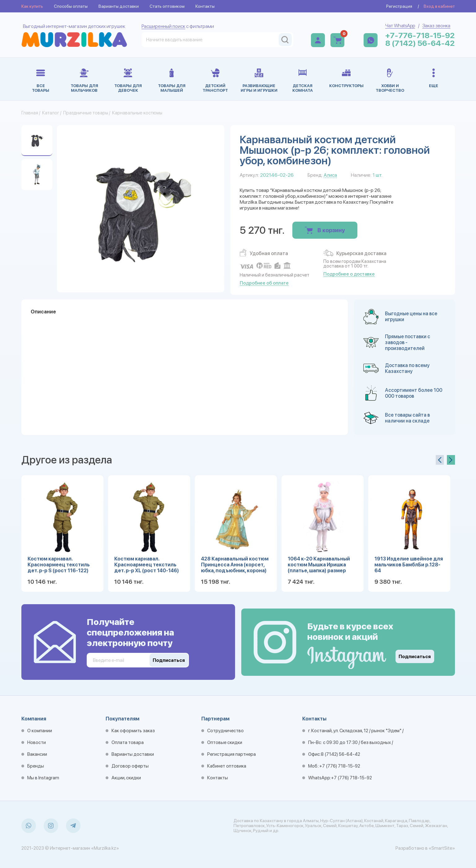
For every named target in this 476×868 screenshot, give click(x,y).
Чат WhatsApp (400, 26)
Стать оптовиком (167, 6)
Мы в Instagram (43, 778)
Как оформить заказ (133, 731)
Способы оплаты (71, 6)
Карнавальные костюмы (137, 113)
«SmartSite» (442, 848)
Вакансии (37, 754)
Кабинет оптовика (227, 766)
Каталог (51, 113)
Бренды (36, 766)
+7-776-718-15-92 (420, 35)
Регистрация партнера (231, 754)
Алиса (330, 175)
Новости (37, 742)
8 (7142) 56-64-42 (420, 43)
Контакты (205, 6)
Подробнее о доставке (349, 274)
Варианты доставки (119, 6)
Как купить (32, 6)
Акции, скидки (126, 778)
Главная (30, 113)
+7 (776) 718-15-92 (340, 766)
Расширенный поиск (163, 26)
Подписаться (415, 657)
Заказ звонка (436, 26)
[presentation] (440, 460)
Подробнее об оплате (264, 283)
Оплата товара (128, 742)
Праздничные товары (86, 113)
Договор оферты (130, 766)
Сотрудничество (225, 731)
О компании (40, 731)
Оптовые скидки (225, 742)
